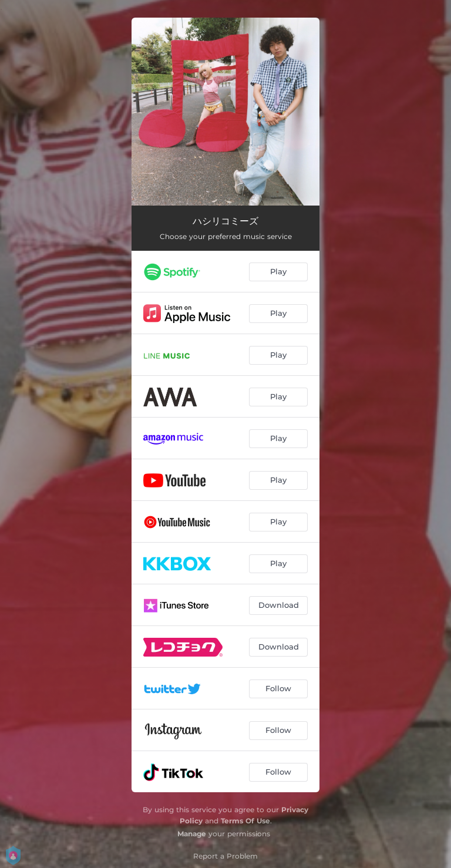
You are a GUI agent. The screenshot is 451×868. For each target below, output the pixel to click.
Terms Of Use (245, 821)
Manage (192, 834)
